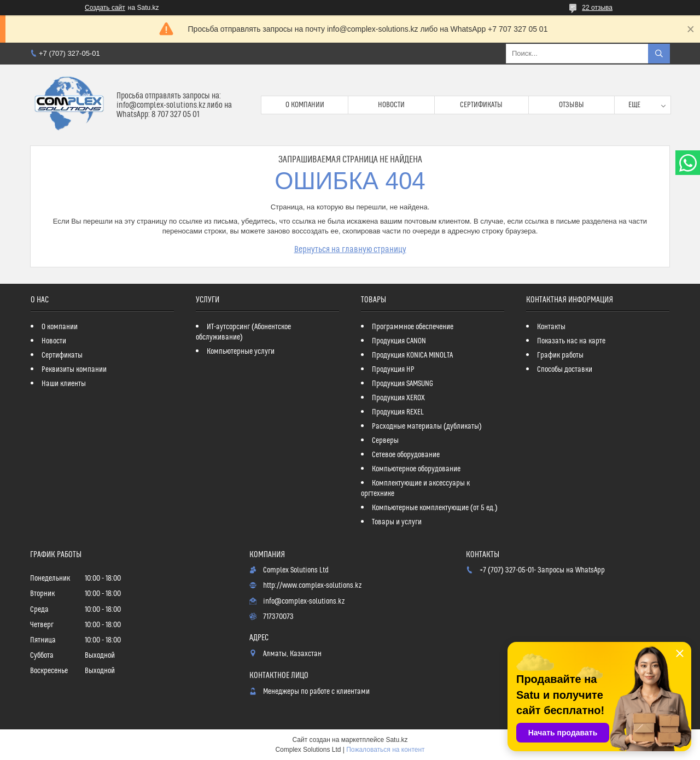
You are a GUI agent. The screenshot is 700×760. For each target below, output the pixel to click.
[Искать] (659, 54)
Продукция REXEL (398, 412)
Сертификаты (481, 105)
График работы (560, 355)
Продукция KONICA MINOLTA (412, 355)
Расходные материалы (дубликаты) (427, 426)
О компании (305, 105)
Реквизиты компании (74, 370)
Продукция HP (393, 370)
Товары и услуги (397, 522)
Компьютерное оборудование (416, 469)
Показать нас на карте (571, 341)
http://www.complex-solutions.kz (312, 586)
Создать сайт (105, 8)
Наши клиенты (64, 384)
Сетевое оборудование (406, 455)
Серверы (385, 441)
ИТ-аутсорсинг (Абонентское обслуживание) (243, 332)
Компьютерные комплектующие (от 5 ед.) (435, 508)
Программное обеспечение (413, 327)
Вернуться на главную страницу (350, 249)
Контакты (551, 327)
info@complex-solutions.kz (304, 601)
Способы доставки (565, 370)
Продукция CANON (399, 341)
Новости (391, 105)
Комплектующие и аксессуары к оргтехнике (415, 489)
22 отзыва (597, 8)
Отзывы (571, 105)
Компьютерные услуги (241, 352)
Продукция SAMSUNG (402, 384)
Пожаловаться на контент (385, 750)
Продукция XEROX (398, 398)
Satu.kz (396, 740)
